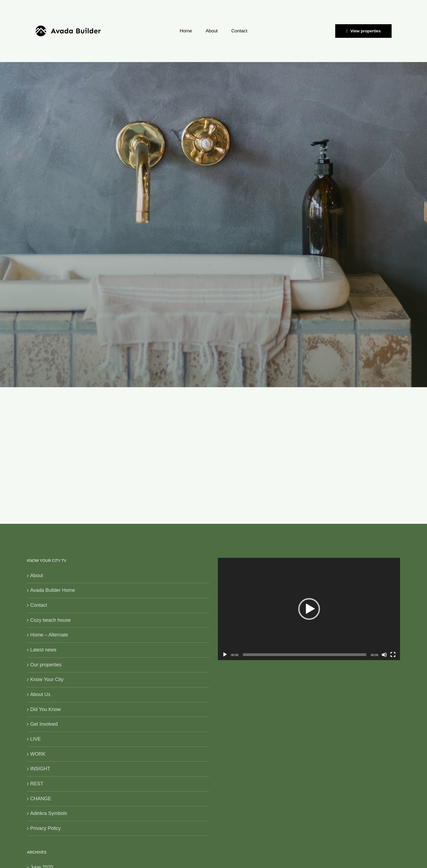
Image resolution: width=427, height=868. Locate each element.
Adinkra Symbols (49, 813)
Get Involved (44, 724)
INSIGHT (40, 769)
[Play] (225, 655)
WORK (38, 754)
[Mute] (384, 655)
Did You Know (45, 709)
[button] (309, 609)
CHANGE (41, 799)
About (37, 575)
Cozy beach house (51, 620)
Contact (39, 605)
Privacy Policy (45, 828)
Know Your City (47, 679)
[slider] (305, 655)
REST (37, 784)
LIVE (36, 739)
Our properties (46, 665)
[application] (309, 609)
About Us (40, 694)
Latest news (43, 650)
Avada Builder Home (53, 590)
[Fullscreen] (393, 655)
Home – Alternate (49, 635)
